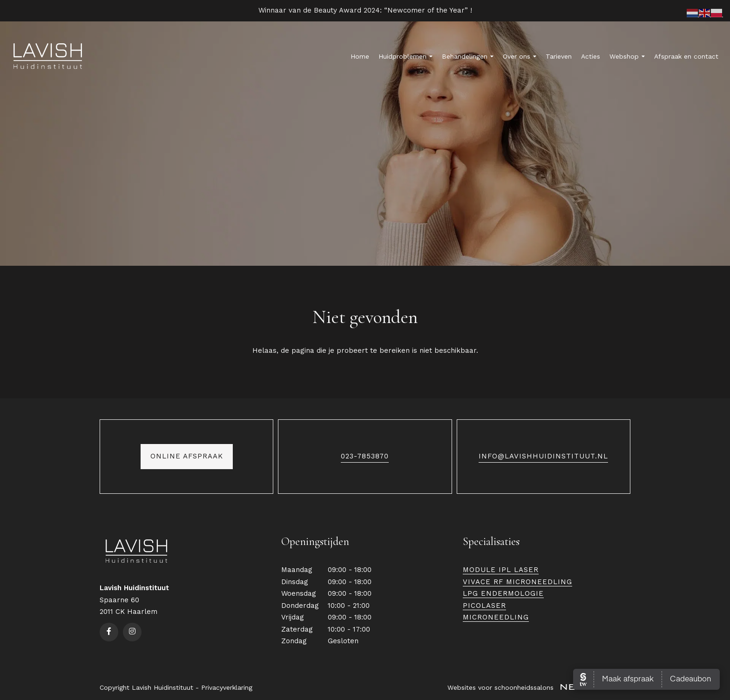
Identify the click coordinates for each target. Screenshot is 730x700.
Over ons (520, 56)
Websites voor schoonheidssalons (539, 687)
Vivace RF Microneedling (517, 582)
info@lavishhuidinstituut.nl (543, 458)
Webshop (627, 56)
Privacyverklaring (227, 687)
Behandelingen (468, 56)
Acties (591, 56)
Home (360, 56)
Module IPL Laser (501, 570)
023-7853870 (365, 458)
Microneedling (496, 617)
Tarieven (559, 56)
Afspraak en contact (686, 56)
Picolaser (484, 606)
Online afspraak (187, 458)
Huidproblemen (406, 56)
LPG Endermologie (503, 593)
